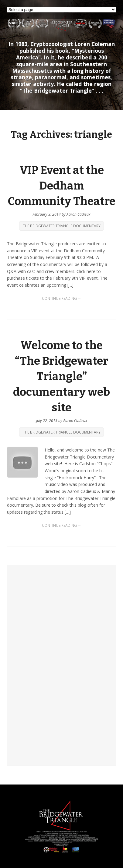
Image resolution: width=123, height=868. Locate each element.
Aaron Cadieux (79, 214)
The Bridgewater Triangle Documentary (62, 226)
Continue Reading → (62, 298)
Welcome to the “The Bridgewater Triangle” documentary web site (61, 376)
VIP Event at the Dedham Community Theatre (62, 186)
